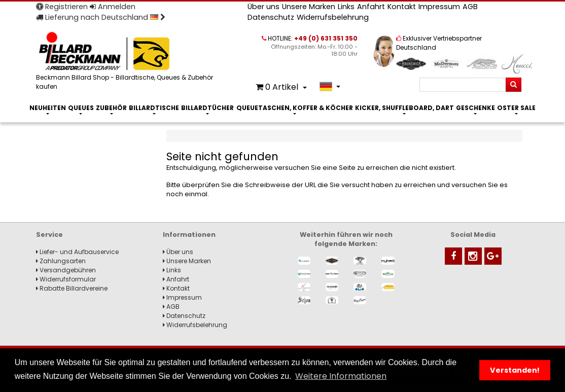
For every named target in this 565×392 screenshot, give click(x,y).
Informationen (189, 235)
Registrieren (62, 7)
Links (346, 7)
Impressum (439, 7)
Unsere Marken (309, 7)
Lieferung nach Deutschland (101, 17)
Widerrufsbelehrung (333, 17)
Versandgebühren (66, 270)
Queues (81, 108)
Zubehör (111, 108)
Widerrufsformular (66, 279)
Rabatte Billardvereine (72, 288)
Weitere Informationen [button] (341, 376)
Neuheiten (48, 108)
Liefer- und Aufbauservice (77, 252)
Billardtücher (207, 108)
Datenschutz (271, 17)
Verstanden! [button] (515, 370)
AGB (470, 7)
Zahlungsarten (61, 261)
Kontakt (402, 7)
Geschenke (475, 108)
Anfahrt (371, 7)
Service (49, 235)
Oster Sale (516, 108)
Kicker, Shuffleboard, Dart (404, 108)
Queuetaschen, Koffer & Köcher (295, 108)
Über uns (263, 7)
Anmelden (113, 7)
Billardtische (154, 108)
